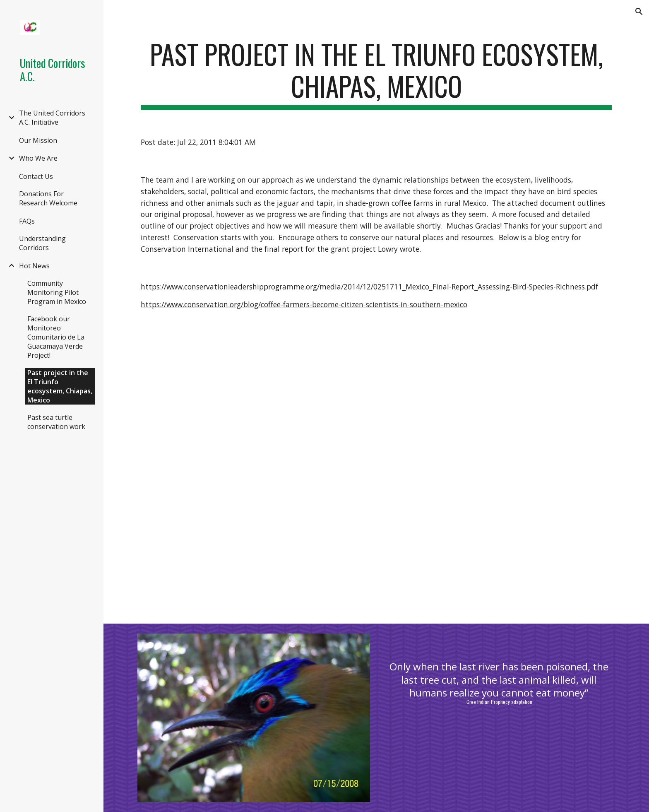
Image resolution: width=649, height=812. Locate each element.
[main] (376, 74)
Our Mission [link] (38, 140)
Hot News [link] (34, 266)
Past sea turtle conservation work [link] (56, 422)
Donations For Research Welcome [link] (48, 198)
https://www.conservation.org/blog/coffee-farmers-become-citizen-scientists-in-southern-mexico (304, 304)
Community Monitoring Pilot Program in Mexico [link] (57, 292)
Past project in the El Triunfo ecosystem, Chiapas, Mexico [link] (60, 386)
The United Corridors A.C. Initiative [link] (52, 118)
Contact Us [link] (36, 176)
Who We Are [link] (38, 158)
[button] (639, 12)
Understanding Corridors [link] (42, 243)
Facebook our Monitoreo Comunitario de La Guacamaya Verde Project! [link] (56, 337)
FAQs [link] (27, 221)
